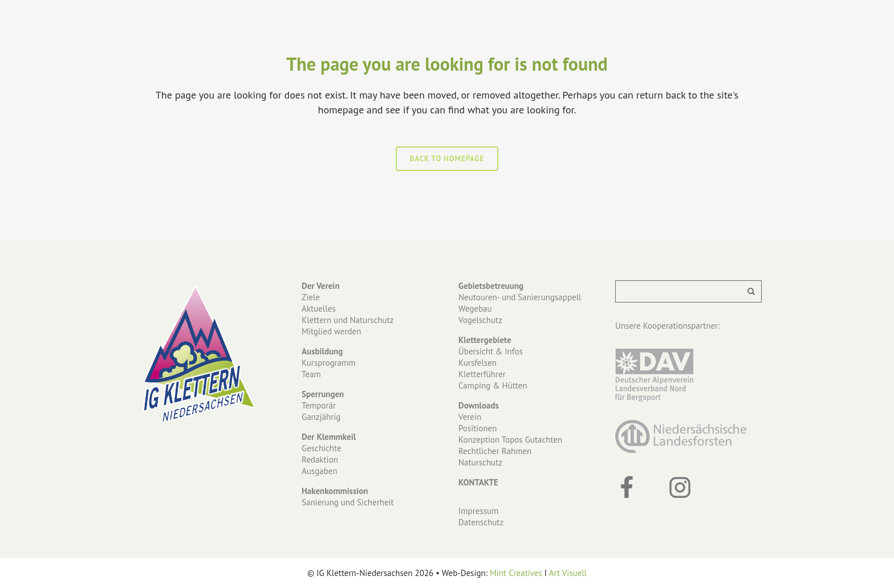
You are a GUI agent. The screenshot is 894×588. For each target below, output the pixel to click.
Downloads (479, 405)
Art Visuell (568, 573)
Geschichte (322, 448)
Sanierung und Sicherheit (348, 502)
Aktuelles (318, 309)
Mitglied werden (331, 331)
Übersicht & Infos (491, 351)
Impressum (478, 511)
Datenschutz (481, 522)
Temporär (319, 405)
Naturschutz (480, 462)
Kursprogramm (328, 363)
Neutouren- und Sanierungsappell (520, 297)
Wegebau (475, 309)
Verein (470, 417)
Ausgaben (320, 471)
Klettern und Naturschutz (348, 320)
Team (311, 374)
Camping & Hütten (493, 385)
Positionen (478, 428)
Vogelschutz (480, 320)
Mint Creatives (516, 573)
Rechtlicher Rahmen (495, 451)
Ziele (311, 297)
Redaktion (320, 460)
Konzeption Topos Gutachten (510, 440)
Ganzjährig (321, 417)
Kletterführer (482, 374)
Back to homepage (447, 159)
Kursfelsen (478, 363)
